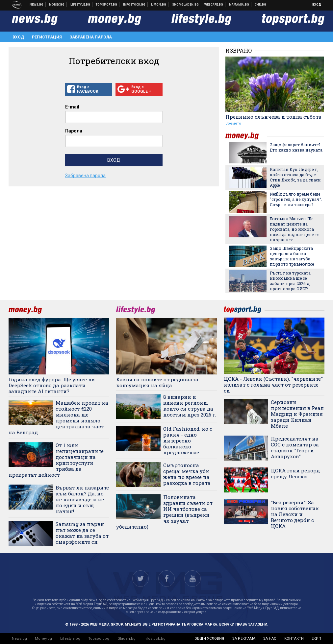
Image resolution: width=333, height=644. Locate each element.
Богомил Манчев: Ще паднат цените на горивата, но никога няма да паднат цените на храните (295, 229)
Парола (74, 131)
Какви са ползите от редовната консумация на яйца (157, 382)
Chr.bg (260, 5)
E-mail (72, 107)
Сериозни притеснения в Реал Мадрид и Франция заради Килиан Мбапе (297, 414)
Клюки (80, 5)
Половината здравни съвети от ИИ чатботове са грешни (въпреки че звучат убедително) (164, 512)
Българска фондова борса (134, 5)
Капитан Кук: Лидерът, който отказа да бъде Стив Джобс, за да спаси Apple (295, 177)
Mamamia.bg (239, 5)
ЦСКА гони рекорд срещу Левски (295, 473)
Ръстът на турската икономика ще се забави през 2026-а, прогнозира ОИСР (290, 281)
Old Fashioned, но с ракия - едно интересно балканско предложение (188, 441)
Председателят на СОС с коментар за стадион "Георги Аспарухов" (295, 447)
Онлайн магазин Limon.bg (159, 5)
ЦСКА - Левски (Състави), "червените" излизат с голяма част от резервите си (273, 385)
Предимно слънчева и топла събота (273, 117)
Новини (37, 5)
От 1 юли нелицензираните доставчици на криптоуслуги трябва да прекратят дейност (56, 460)
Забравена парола (91, 37)
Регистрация (47, 37)
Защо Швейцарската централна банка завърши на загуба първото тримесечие (292, 256)
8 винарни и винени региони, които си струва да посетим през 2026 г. (190, 406)
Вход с (89, 89)
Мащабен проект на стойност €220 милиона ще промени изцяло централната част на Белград (58, 417)
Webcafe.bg (214, 5)
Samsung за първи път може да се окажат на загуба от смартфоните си (82, 533)
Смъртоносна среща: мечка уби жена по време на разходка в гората (187, 474)
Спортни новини (107, 5)
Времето (233, 123)
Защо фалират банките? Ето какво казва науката (296, 147)
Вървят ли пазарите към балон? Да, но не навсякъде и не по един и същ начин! (82, 499)
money (246, 136)
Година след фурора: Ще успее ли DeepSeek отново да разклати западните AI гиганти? (52, 385)
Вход (317, 5)
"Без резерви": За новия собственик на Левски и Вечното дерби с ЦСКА (295, 514)
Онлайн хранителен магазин (186, 5)
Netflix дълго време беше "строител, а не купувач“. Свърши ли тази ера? (296, 199)
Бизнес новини (57, 5)
